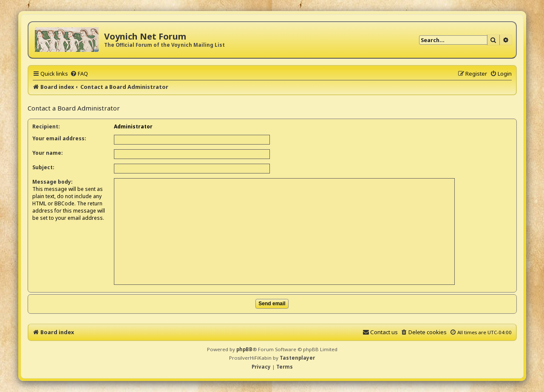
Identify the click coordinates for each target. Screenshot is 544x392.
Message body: (52, 182)
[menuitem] (79, 74)
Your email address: (59, 138)
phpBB (244, 349)
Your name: (48, 153)
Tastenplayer (297, 358)
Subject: (43, 167)
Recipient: (46, 126)
